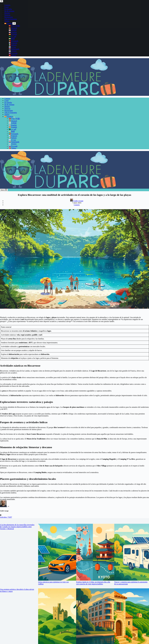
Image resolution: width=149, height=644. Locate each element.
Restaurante (9, 111)
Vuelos (7, 115)
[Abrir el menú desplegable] (14, 117)
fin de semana (9, 105)
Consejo (7, 99)
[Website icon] (1, 515)
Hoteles (7, 107)
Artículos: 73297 (6, 517)
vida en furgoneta (11, 113)
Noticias (7, 109)
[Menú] (4, 190)
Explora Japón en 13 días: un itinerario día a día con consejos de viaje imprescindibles (93, 583)
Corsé (6, 101)
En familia (8, 103)
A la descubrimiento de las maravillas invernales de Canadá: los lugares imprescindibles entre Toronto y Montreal (17, 527)
